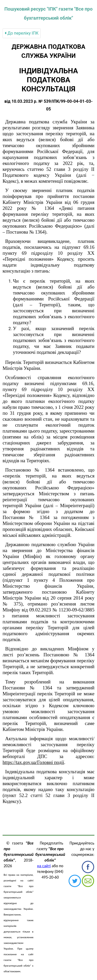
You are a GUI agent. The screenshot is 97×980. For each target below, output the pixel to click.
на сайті (44, 866)
